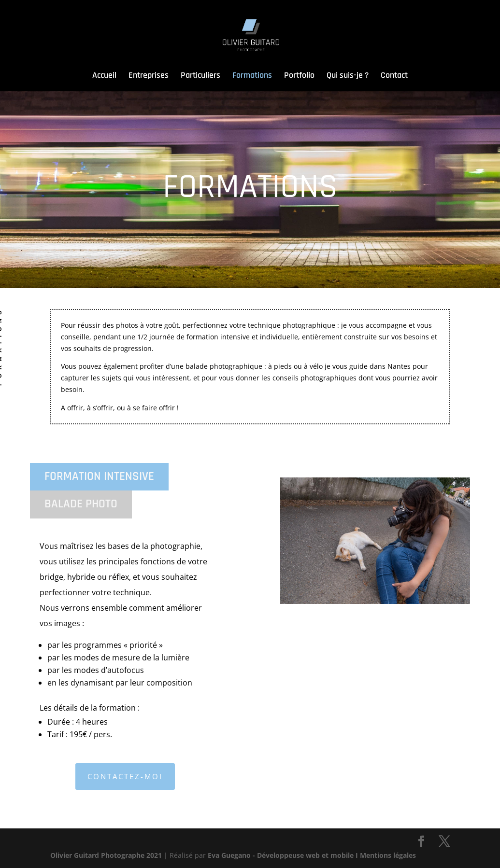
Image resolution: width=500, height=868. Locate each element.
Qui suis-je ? (348, 76)
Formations (252, 76)
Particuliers (200, 76)
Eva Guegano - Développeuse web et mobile (281, 855)
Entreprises (149, 76)
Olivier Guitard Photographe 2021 (106, 855)
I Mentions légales (386, 855)
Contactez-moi (125, 776)
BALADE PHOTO (81, 504)
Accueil (104, 78)
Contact (394, 76)
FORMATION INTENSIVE (99, 476)
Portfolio (299, 76)
